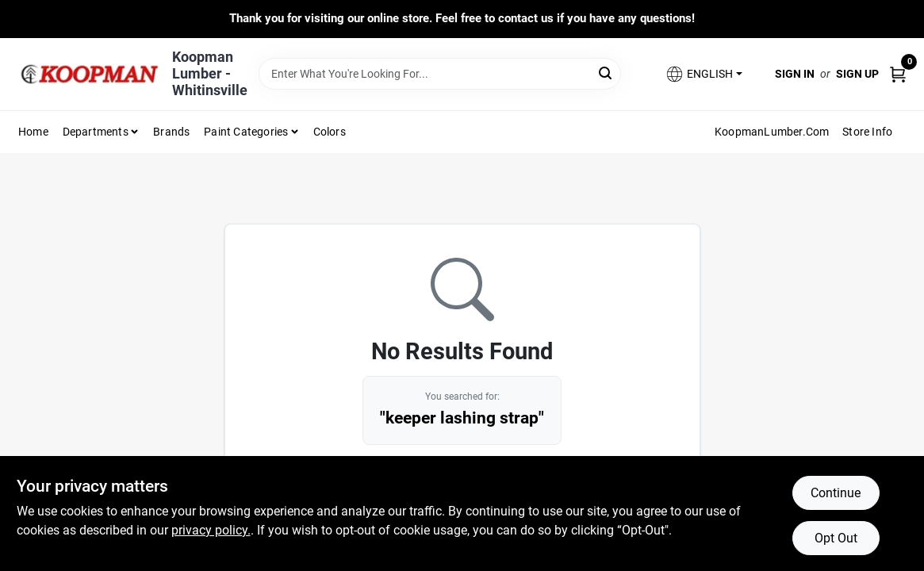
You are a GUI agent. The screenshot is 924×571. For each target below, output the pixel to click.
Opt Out (836, 538)
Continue (836, 493)
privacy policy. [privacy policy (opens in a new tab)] (211, 530)
